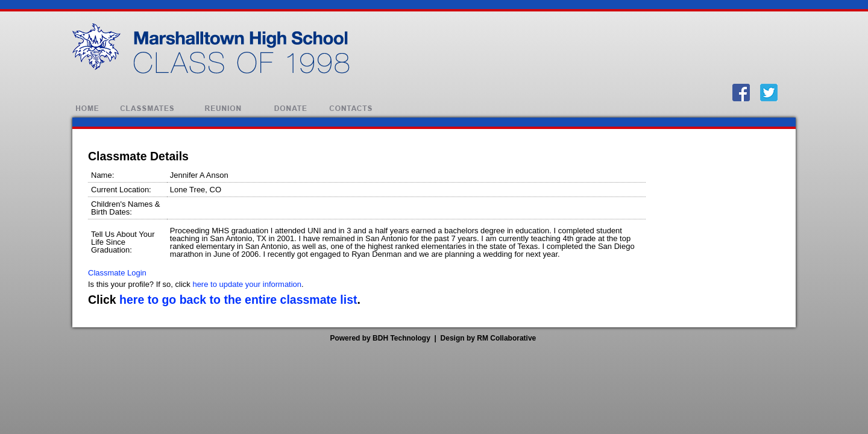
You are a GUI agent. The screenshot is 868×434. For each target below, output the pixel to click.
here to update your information (247, 284)
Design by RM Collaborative (489, 338)
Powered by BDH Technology (380, 338)
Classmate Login (117, 273)
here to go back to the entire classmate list (238, 300)
